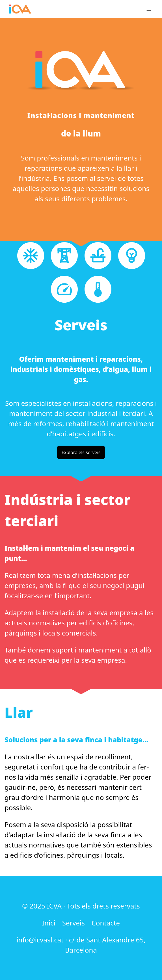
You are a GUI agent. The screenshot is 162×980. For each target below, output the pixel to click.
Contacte (106, 923)
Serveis (74, 923)
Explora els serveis (81, 452)
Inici (49, 923)
